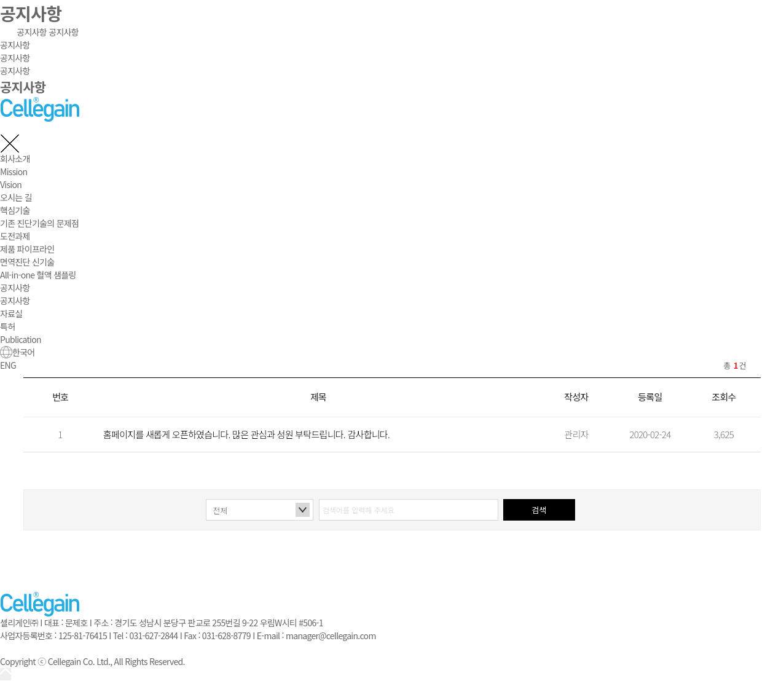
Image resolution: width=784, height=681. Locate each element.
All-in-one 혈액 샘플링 (38, 275)
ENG (8, 365)
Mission (14, 171)
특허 (7, 326)
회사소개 (15, 159)
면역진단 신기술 (27, 262)
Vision (11, 184)
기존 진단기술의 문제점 (39, 223)
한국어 (18, 352)
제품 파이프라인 (27, 249)
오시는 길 (16, 197)
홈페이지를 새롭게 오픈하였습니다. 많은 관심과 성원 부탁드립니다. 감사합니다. (246, 434)
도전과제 (15, 236)
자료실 (11, 313)
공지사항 (32, 32)
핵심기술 (15, 210)
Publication (21, 339)
